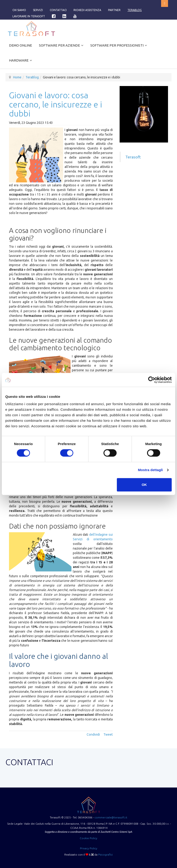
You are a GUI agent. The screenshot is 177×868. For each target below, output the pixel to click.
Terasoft (133, 157)
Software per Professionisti (117, 45)
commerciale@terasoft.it (111, 817)
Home (17, 77)
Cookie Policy (88, 838)
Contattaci (58, 10)
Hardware (19, 60)
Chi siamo (19, 10)
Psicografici (105, 855)
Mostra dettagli (150, 470)
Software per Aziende (59, 45)
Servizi (38, 10)
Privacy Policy (89, 848)
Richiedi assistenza (87, 10)
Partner (114, 10)
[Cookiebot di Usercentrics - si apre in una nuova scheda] (152, 380)
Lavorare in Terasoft (29, 16)
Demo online (21, 45)
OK (144, 485)
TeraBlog (135, 10)
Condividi (93, 734)
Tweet (108, 734)
